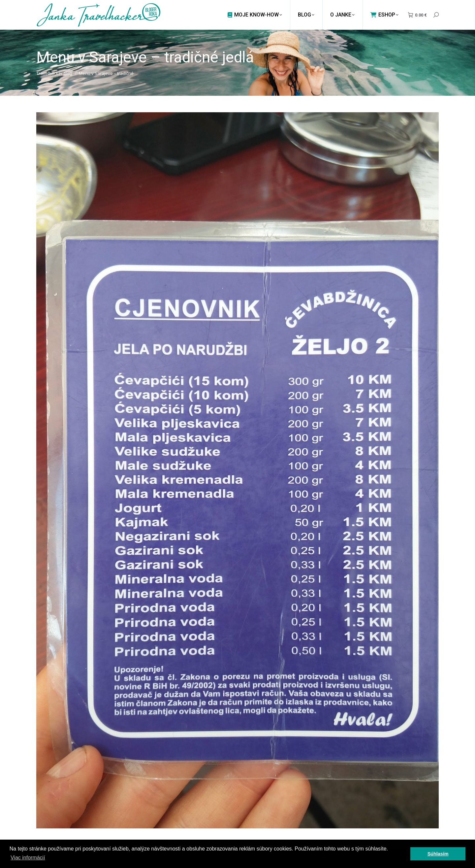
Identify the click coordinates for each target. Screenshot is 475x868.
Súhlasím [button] (438, 854)
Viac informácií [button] (28, 858)
